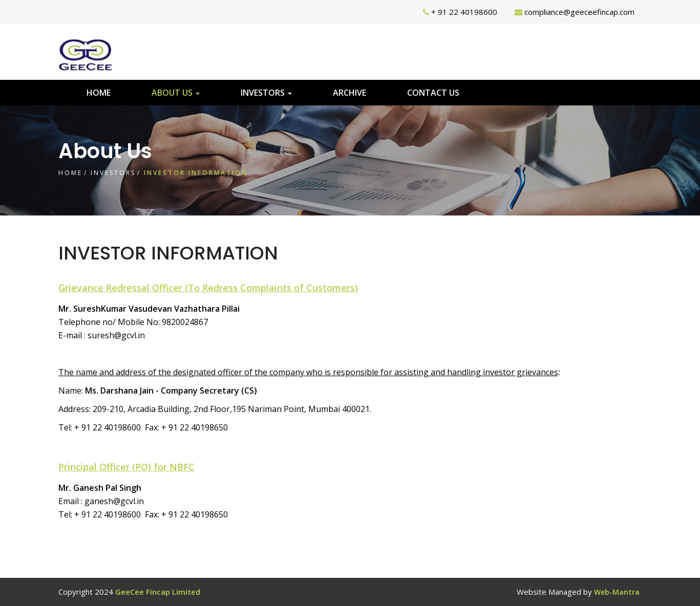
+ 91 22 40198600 (464, 12)
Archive (349, 93)
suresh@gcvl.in (116, 335)
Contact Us (433, 93)
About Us (176, 93)
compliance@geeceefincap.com (579, 12)
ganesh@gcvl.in (114, 501)
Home (99, 93)
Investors (266, 93)
